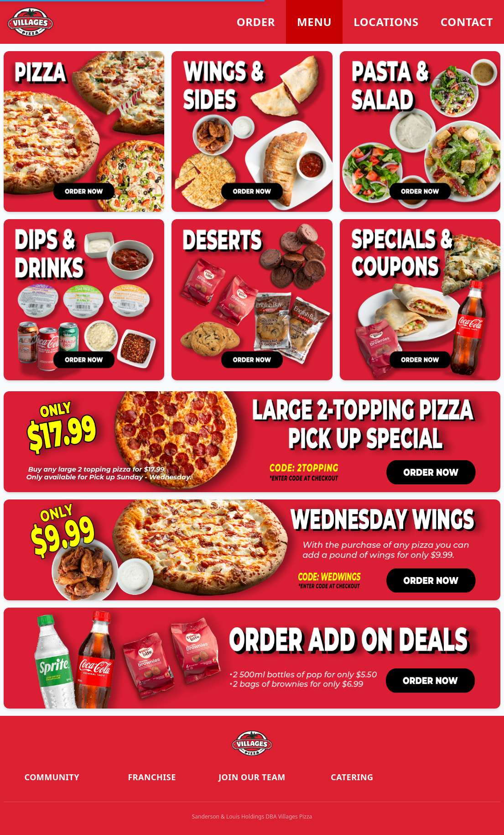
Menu (314, 22)
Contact (467, 22)
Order (256, 22)
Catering (352, 777)
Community (52, 777)
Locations (386, 22)
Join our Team (252, 777)
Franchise (152, 777)
